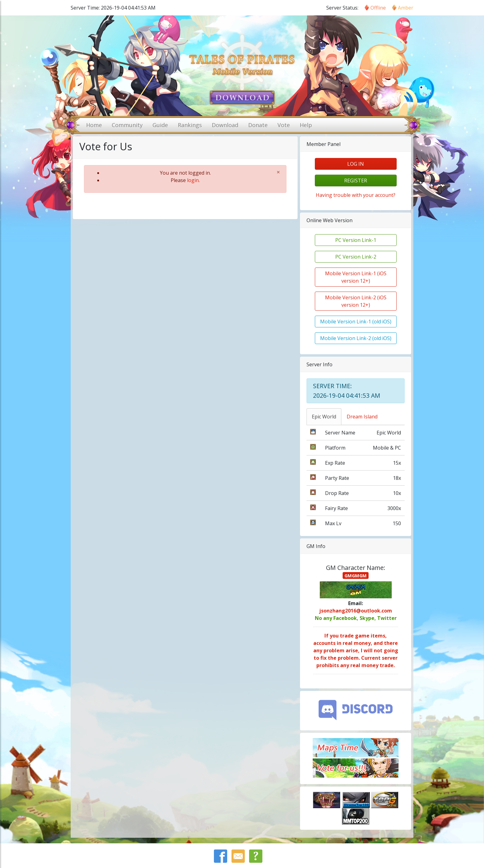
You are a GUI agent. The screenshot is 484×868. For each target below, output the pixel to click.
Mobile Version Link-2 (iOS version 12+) (356, 301)
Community (127, 125)
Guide (160, 125)
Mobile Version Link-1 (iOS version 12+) (356, 277)
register (356, 181)
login (193, 180)
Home (94, 125)
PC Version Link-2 (356, 257)
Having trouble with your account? (356, 195)
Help (306, 125)
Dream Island (362, 417)
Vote (284, 125)
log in (356, 164)
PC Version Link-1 (356, 240)
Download (225, 125)
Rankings (190, 125)
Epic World (324, 417)
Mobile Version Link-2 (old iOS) (356, 338)
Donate (258, 125)
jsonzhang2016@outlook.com (356, 611)
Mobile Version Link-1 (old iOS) (356, 322)
